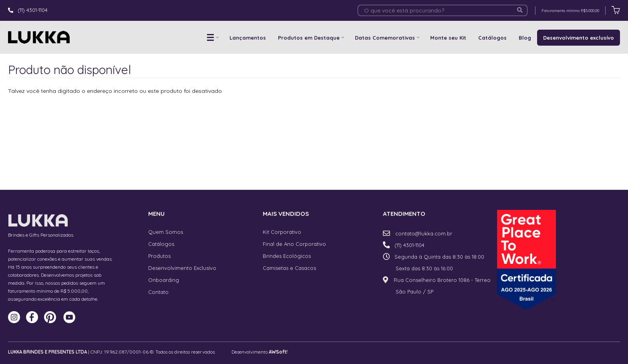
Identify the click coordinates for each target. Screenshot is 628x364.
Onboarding (164, 280)
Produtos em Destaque (309, 38)
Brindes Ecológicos (287, 256)
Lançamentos (248, 38)
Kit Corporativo (282, 232)
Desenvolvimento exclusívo (579, 38)
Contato (158, 292)
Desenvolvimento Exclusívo (182, 268)
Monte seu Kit (448, 38)
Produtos (159, 256)
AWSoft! (278, 352)
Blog (525, 38)
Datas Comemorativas (385, 38)
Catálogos (492, 38)
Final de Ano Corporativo (294, 244)
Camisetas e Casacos (289, 268)
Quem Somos (166, 232)
